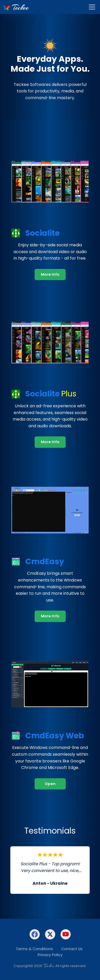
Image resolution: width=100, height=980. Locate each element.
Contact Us (72, 949)
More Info (50, 274)
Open (50, 784)
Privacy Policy (50, 955)
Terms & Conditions (34, 949)
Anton (39, 883)
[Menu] (92, 7)
